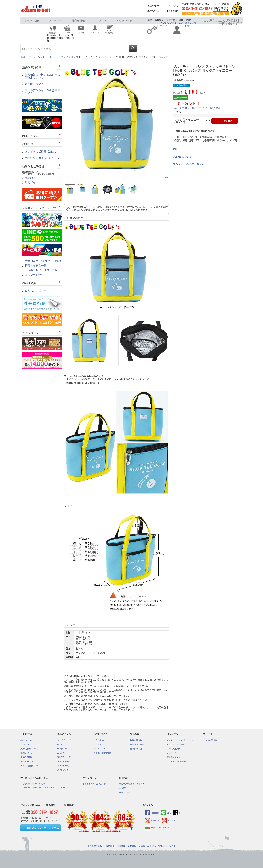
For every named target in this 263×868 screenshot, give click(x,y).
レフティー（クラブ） (67, 749)
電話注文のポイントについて (42, 158)
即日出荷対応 (99, 740)
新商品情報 (78, 21)
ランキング (55, 21)
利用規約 (132, 846)
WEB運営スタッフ (126, 788)
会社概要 (121, 846)
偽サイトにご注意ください (41, 152)
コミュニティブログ (157, 828)
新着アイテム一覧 (36, 266)
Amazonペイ (32, 178)
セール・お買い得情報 (176, 761)
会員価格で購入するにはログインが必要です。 (198, 108)
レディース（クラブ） (67, 744)
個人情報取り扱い (95, 846)
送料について (26, 744)
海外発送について (28, 761)
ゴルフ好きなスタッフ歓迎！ (132, 784)
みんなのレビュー (36, 291)
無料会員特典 (136, 740)
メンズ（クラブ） (65, 740)
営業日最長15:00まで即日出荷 (43, 261)
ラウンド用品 (63, 761)
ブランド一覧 (63, 766)
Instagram (152, 820)
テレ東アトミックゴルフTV (41, 270)
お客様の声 (144, 846)
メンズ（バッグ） (38, 57)
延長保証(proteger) (102, 753)
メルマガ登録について (30, 766)
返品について (26, 753)
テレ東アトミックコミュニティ (180, 740)
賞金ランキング (173, 757)
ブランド (101, 21)
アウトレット (124, 21)
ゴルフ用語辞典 (34, 275)
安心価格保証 (136, 749)
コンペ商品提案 (210, 740)
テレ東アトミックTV (175, 744)
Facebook (152, 813)
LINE (166, 813)
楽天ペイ (30, 183)
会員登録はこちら (187, 23)
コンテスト (171, 753)
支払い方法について (29, 749)
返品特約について (182, 157)
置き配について (34, 84)
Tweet (176, 149)
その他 (70, 57)
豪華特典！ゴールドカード (94, 784)
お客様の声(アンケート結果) (33, 784)
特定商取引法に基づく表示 (164, 846)
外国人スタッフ (126, 793)
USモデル (61, 753)
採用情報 (110, 846)
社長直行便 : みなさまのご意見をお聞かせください (43, 788)
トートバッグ (56, 57)
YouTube (168, 820)
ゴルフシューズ (64, 757)
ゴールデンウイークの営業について (42, 92)
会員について (153, 6)
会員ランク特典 (137, 744)
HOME (24, 57)
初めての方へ (153, 11)
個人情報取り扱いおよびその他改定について (42, 76)
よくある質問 (172, 11)
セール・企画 (32, 21)
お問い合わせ (172, 6)
